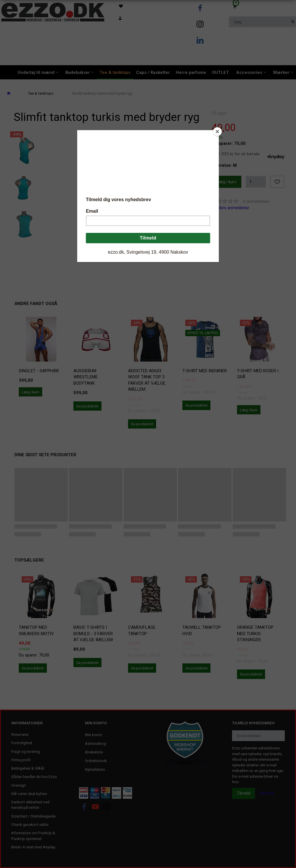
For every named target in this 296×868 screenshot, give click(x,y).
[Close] (217, 132)
